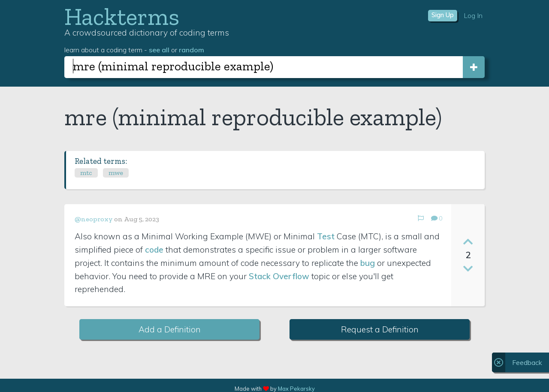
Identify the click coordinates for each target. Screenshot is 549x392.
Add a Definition (170, 329)
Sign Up (443, 15)
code (154, 250)
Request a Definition (380, 329)
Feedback (527, 362)
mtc (86, 173)
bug (368, 263)
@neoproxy (94, 219)
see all (159, 50)
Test (326, 236)
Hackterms (122, 17)
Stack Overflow (279, 276)
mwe (116, 173)
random (192, 50)
